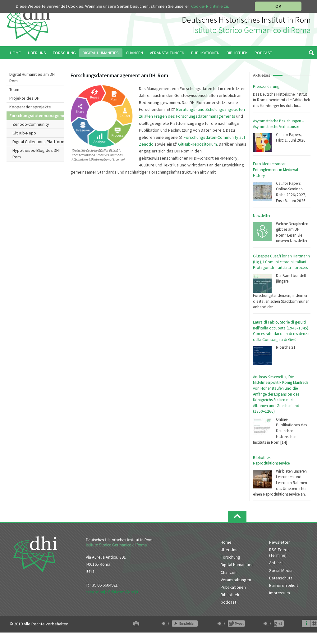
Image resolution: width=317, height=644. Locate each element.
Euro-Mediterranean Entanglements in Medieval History (276, 170)
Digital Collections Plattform (38, 142)
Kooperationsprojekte (30, 107)
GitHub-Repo (24, 133)
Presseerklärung (266, 86)
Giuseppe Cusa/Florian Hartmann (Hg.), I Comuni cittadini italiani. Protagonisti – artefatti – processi (281, 262)
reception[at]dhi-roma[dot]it (112, 592)
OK (278, 6)
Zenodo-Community (31, 124)
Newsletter (262, 216)
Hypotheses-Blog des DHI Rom (36, 154)
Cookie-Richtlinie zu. (210, 6)
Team (14, 89)
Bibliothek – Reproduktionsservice (271, 460)
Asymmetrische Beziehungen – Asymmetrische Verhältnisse (278, 124)
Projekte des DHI (25, 98)
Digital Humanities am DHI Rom (32, 77)
